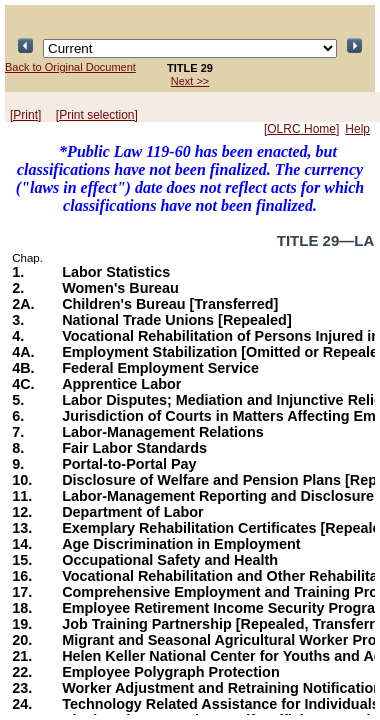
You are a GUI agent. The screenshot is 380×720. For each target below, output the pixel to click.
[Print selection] (97, 115)
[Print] (25, 115)
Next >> (190, 81)
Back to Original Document (70, 67)
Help (357, 129)
